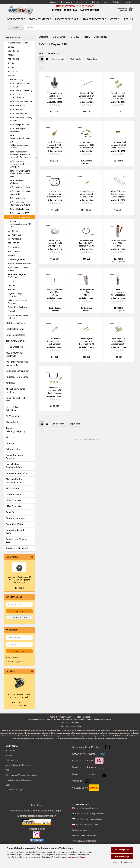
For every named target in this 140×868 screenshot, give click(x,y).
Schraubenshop (13, 449)
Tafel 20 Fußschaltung (19, 209)
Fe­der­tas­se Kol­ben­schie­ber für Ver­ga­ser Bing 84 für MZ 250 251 (118, 341)
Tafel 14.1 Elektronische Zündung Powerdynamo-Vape (21, 174)
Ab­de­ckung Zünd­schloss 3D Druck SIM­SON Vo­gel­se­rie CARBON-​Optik (19, 580)
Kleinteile (12, 289)
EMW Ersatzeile (13, 500)
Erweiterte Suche (19, 617)
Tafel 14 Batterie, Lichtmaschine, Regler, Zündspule (19, 164)
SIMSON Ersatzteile (40, 19)
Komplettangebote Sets (17, 473)
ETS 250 (11, 75)
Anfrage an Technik (111, 2)
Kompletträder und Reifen (15, 532)
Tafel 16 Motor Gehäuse (20, 187)
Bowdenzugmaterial (16, 518)
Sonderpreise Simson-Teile (16, 541)
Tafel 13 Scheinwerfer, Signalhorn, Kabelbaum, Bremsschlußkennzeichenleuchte (22, 155)
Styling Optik (12, 422)
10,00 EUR (19, 588)
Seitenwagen (13, 247)
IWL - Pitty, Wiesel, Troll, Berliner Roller (17, 364)
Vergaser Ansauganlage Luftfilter (18, 317)
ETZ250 (11, 55)
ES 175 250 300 (15, 235)
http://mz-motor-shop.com (87, 825)
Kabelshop (11, 443)
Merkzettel (127, 2)
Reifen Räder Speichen (17, 307)
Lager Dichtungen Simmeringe (15, 295)
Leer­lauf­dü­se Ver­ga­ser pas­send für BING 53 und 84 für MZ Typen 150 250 (86, 194)
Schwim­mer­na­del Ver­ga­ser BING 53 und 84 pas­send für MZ (118, 145)
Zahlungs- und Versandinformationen (22, 775)
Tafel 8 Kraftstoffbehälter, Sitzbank (21, 119)
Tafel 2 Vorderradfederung (21, 90)
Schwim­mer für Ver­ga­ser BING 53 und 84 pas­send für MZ (55, 243)
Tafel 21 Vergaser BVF (19, 213)
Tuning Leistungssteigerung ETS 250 (21, 224)
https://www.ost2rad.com (87, 808)
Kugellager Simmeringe (17, 377)
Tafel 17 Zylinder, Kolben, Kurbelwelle (20, 193)
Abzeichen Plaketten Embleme (16, 391)
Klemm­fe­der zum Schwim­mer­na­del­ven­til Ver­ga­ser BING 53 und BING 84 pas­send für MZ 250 (118, 194)
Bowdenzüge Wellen (16, 259)
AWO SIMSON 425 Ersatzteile (15, 354)
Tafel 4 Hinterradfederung (21, 101)
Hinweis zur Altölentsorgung (84, 841)
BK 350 (11, 47)
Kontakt (9, 755)
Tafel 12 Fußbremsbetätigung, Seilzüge (19, 145)
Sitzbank (12, 311)
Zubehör (10, 512)
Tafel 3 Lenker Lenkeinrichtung (17, 96)
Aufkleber (10, 383)
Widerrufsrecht (12, 760)
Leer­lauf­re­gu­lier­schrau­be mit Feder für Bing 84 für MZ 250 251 (87, 341)
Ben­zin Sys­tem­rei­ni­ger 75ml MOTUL (55, 292)
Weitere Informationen (122, 862)
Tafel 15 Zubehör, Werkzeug (17, 182)
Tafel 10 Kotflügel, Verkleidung (18, 130)
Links (8, 785)
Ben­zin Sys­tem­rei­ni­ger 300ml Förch (118, 243)
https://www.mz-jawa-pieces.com (90, 814)
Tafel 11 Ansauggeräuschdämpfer (21, 137)
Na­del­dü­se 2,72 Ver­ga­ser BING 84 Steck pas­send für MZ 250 (55, 145)
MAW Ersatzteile (14, 506)
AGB (8, 770)
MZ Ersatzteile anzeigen (18, 43)
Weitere (114, 19)
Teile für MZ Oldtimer (16, 341)
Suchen (53, 2)
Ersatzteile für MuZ (67, 19)
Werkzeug (11, 437)
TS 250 (11, 67)
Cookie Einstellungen (14, 790)
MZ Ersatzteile (16, 19)
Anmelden (19, 651)
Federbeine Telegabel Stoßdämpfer (17, 276)
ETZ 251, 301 (13, 59)
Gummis (11, 285)
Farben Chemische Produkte (15, 457)
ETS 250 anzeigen (17, 80)
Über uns (128, 19)
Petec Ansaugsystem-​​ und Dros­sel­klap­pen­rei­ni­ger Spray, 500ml (118, 292)
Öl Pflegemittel (13, 416)
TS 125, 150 (13, 71)
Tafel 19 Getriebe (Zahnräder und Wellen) (20, 204)
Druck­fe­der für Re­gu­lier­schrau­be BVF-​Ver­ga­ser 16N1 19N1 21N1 (55, 341)
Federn (11, 281)
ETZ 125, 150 (13, 51)
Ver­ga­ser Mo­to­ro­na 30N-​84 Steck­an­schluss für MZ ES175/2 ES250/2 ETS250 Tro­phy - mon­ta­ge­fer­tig (55, 96)
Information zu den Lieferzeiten (19, 765)
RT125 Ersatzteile (14, 347)
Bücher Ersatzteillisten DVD (17, 400)
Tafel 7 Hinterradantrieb (20, 114)
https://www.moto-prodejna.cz (89, 819)
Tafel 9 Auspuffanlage (19, 125)
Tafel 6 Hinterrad (17, 110)
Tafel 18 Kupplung (18, 198)
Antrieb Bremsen (15, 251)
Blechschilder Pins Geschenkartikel (15, 481)
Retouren (95, 2)
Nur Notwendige (122, 856)
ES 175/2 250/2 (15, 239)
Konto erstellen (12, 657)
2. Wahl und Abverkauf (17, 548)
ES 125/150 (13, 231)
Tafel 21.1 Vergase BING (20, 217)
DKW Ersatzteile (14, 494)
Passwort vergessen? (15, 662)
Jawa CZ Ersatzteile (94, 19)
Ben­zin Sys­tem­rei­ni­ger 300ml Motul (87, 292)
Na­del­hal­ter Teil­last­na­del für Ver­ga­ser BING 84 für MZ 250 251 (86, 243)
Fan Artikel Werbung (16, 524)
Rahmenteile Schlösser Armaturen (17, 302)
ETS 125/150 (13, 243)
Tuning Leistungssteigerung (16, 430)
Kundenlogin (81, 2)
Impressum (11, 750)
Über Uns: (37, 805)
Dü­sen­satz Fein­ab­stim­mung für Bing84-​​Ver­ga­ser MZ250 (55, 390)
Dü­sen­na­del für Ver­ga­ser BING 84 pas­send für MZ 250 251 (86, 96)
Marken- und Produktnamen (84, 835)
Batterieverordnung (80, 830)
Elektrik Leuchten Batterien (19, 264)
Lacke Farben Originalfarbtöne (14, 466)
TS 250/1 (12, 63)
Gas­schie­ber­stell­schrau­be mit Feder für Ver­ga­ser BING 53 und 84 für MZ (118, 96)
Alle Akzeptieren (122, 850)
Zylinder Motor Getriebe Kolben (18, 269)
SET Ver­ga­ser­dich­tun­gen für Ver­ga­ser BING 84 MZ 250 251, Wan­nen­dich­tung (55, 194)
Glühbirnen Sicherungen (17, 371)
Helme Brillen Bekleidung (12, 409)
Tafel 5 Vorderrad (17, 105)
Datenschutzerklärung (77, 857)
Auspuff (11, 255)
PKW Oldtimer (13, 488)
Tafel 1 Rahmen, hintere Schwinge (20, 85)
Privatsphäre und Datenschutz (19, 780)
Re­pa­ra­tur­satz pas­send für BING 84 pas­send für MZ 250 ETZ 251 (87, 145)
